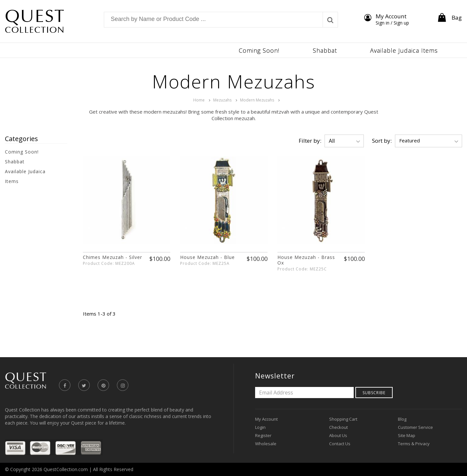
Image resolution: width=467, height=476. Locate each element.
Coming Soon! (22, 152)
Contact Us (340, 444)
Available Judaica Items (25, 176)
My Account (266, 419)
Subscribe (374, 393)
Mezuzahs (222, 100)
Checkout (338, 427)
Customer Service (415, 427)
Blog (402, 419)
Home (199, 100)
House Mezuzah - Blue (207, 257)
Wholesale (266, 444)
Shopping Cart (343, 419)
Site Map (407, 435)
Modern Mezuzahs (257, 100)
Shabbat (15, 162)
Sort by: (382, 141)
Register (263, 435)
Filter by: (310, 141)
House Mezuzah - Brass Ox (306, 260)
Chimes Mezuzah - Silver (112, 257)
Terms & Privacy (414, 444)
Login (260, 427)
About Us (338, 435)
